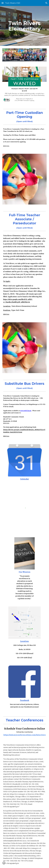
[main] (24, 26)
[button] (3, 3)
